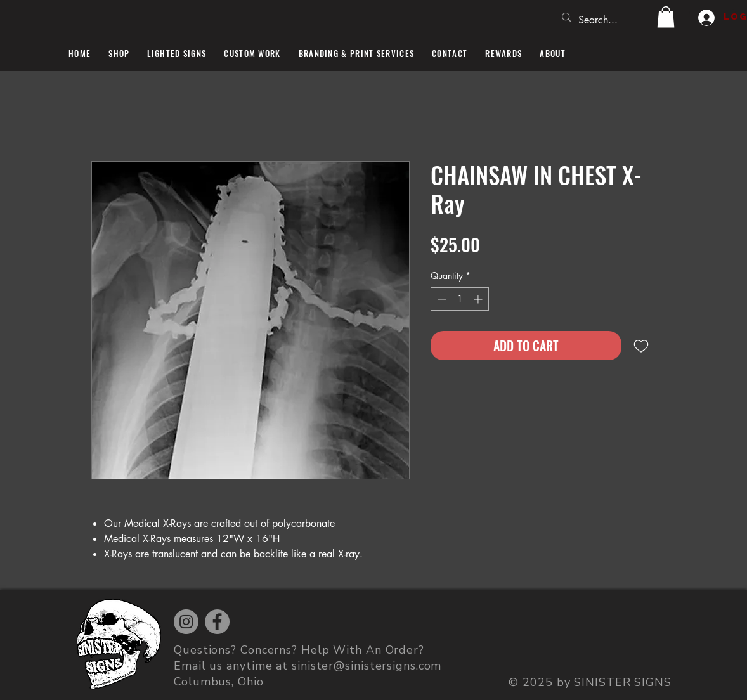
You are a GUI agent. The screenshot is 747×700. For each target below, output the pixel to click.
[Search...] (599, 20)
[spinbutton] (460, 299)
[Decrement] (440, 299)
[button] (666, 17)
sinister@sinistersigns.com (367, 666)
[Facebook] (217, 622)
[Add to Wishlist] (641, 346)
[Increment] (479, 299)
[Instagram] (186, 622)
